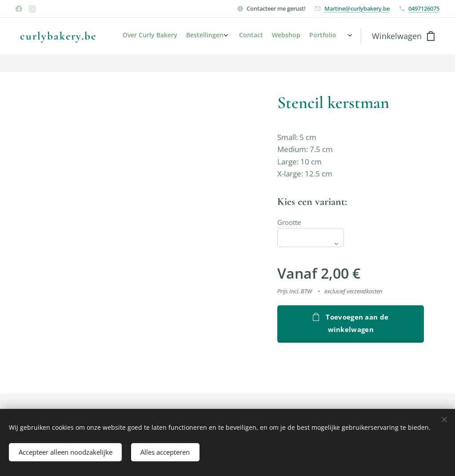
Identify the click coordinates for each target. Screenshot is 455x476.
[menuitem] (302, 36)
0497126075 (424, 8)
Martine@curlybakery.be (357, 8)
